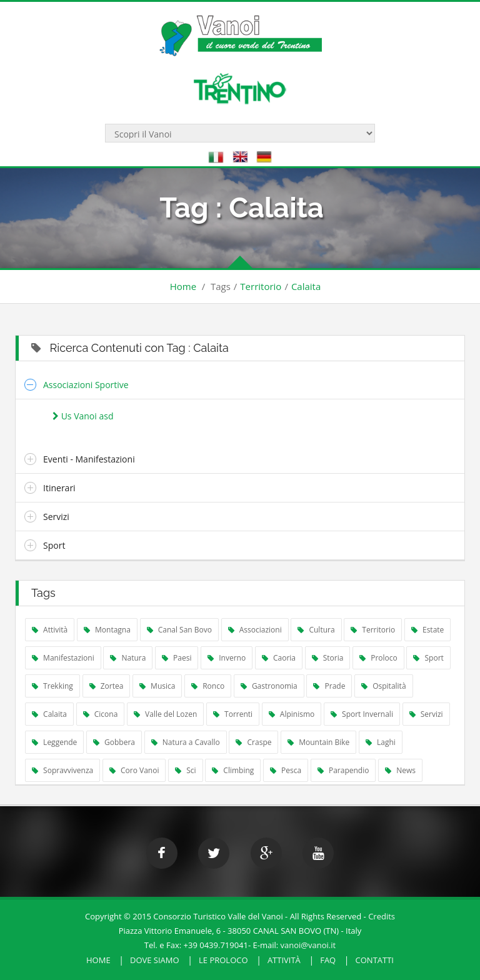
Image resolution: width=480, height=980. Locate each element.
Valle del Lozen (165, 714)
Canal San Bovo (179, 630)
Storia (328, 658)
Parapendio (343, 770)
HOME (98, 960)
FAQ (328, 960)
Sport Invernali (362, 714)
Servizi (56, 517)
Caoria (279, 658)
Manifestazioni (63, 658)
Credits (382, 916)
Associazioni (255, 630)
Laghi (381, 742)
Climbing (233, 770)
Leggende (54, 742)
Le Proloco (223, 960)
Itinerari (59, 488)
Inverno (227, 658)
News (400, 770)
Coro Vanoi (134, 770)
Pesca (286, 770)
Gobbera (114, 742)
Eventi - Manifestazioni (89, 459)
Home (183, 286)
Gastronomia (269, 686)
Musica (157, 686)
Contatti (375, 960)
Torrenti (233, 714)
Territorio (261, 286)
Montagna (107, 630)
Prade (329, 686)
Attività (50, 630)
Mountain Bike (318, 742)
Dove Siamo (155, 960)
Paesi (177, 658)
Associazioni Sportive (86, 385)
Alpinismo (292, 714)
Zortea (107, 686)
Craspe (253, 742)
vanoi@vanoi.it (308, 945)
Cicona (101, 714)
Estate (427, 630)
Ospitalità (384, 686)
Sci (185, 770)
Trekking (52, 686)
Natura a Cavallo (186, 742)
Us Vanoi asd (83, 416)
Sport (54, 545)
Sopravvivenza (62, 770)
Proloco (378, 658)
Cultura (316, 630)
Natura (128, 658)
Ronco (208, 686)
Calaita (306, 286)
